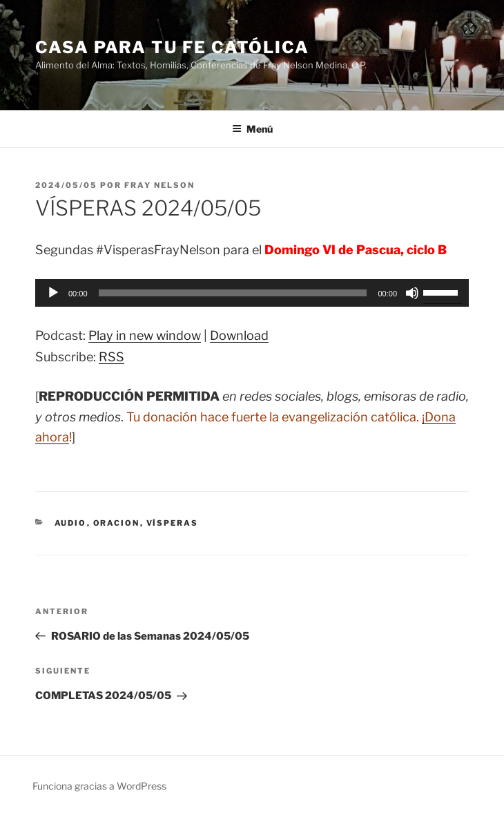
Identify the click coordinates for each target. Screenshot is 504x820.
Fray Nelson (159, 185)
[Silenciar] (412, 293)
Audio (71, 523)
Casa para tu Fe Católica (172, 47)
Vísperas (173, 523)
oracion (117, 523)
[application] (252, 293)
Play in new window (145, 335)
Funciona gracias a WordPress (99, 786)
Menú (252, 129)
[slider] (233, 293)
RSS (112, 357)
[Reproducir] (53, 293)
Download (239, 335)
